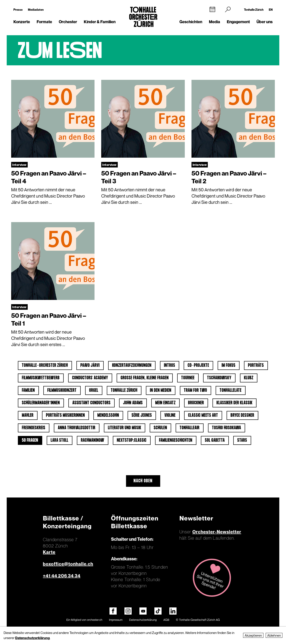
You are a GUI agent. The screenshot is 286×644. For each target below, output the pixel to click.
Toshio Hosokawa (227, 428)
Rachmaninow (93, 440)
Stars (242, 440)
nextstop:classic (132, 440)
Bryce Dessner (242, 415)
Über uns (265, 22)
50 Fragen (30, 440)
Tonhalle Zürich (254, 10)
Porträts (256, 365)
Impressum (116, 620)
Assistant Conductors (91, 403)
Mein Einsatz (165, 403)
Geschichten (191, 22)
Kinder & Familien (100, 22)
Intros (170, 365)
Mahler (28, 415)
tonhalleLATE (231, 390)
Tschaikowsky (219, 378)
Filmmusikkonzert (62, 390)
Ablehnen (274, 635)
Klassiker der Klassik (234, 403)
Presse (18, 10)
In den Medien (161, 390)
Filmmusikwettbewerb (41, 378)
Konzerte (22, 22)
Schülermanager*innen (41, 403)
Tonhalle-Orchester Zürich (45, 365)
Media (214, 22)
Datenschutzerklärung (143, 620)
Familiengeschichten (176, 440)
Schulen (160, 428)
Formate (44, 22)
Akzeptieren (253, 635)
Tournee (188, 378)
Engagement (238, 22)
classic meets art (203, 415)
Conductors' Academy (90, 378)
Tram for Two (196, 390)
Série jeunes (142, 415)
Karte (49, 552)
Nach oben (143, 481)
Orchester (68, 22)
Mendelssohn (108, 415)
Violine (170, 415)
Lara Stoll (60, 440)
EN (271, 10)
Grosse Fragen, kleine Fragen (145, 378)
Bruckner (196, 403)
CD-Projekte (198, 365)
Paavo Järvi (90, 365)
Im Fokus (229, 365)
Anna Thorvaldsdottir (77, 428)
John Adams (133, 403)
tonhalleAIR (190, 428)
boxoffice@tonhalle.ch (68, 564)
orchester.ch (95, 620)
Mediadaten (36, 10)
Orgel (94, 390)
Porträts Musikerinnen (65, 415)
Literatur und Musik (125, 428)
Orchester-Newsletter (217, 532)
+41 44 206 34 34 (62, 576)
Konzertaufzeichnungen (132, 365)
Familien (28, 390)
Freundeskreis (34, 428)
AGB (166, 620)
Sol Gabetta (215, 440)
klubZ (249, 378)
